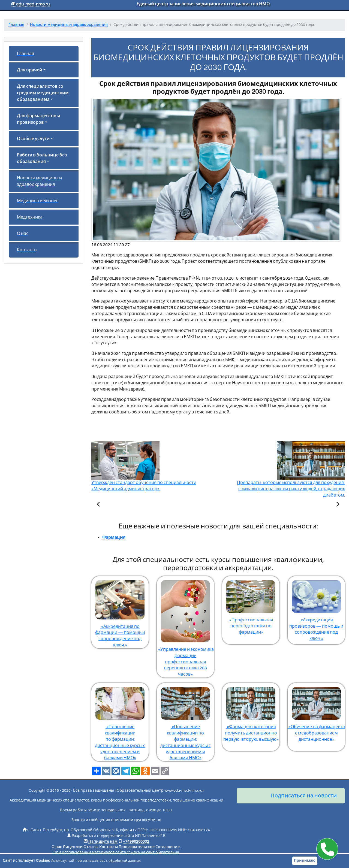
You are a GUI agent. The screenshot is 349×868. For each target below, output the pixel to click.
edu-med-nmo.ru (30, 4)
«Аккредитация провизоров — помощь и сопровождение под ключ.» (316, 609)
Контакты (27, 250)
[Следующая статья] (338, 505)
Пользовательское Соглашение (149, 847)
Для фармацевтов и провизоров (39, 119)
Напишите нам (103, 842)
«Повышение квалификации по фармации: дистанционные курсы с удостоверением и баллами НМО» (120, 722)
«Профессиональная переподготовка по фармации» (251, 605)
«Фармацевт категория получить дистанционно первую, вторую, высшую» (251, 712)
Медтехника (30, 217)
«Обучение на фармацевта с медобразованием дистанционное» (316, 712)
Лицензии (73, 847)
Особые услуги (33, 139)
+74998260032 (136, 842)
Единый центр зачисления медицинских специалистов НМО (203, 4)
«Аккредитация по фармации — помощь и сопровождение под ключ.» (120, 612)
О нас (23, 234)
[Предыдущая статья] (99, 505)
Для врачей (30, 70)
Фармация (114, 537)
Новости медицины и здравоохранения (39, 181)
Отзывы (91, 847)
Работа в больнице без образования (42, 158)
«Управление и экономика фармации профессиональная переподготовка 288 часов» (185, 626)
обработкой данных (124, 861)
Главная (25, 54)
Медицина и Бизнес (38, 201)
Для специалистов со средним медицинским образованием (43, 93)
